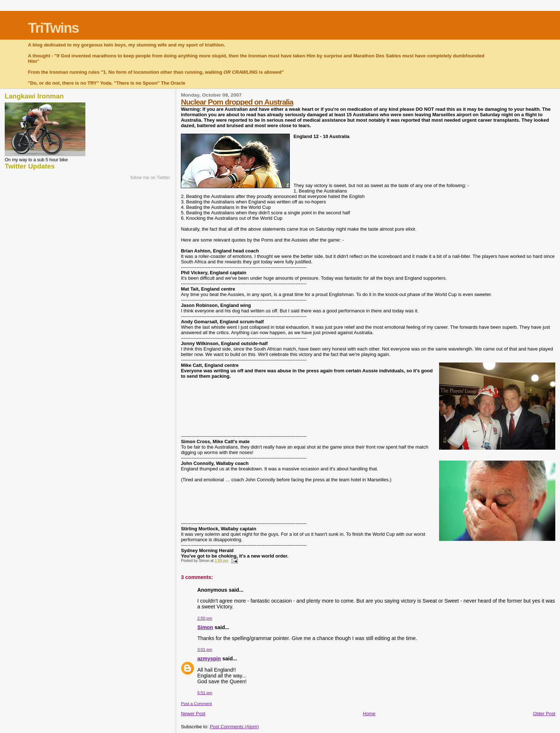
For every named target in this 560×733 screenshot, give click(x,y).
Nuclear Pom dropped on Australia (237, 102)
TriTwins (53, 28)
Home (369, 714)
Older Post (544, 714)
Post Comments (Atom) (234, 727)
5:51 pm (205, 693)
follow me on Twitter (150, 178)
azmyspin (209, 659)
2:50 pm (205, 618)
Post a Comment (196, 704)
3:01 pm (205, 649)
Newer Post (193, 714)
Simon (205, 627)
